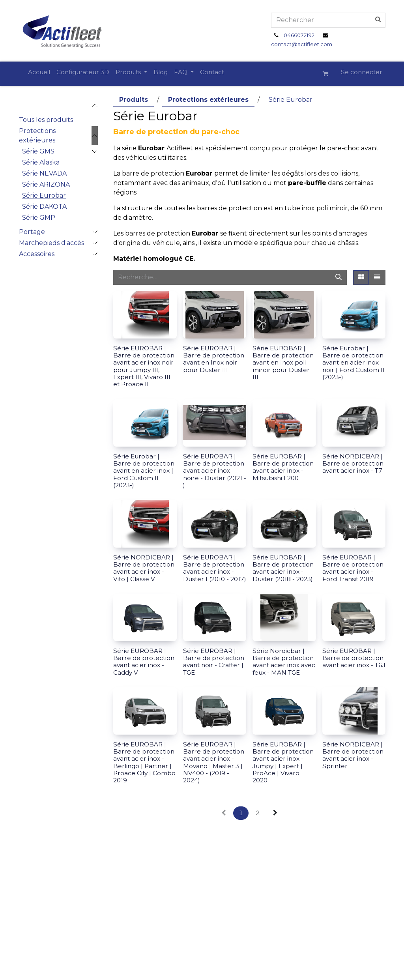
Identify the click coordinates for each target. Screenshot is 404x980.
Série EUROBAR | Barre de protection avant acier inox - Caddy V (144, 662)
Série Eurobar (44, 195)
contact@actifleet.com (302, 44)
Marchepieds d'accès (51, 243)
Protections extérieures (37, 136)
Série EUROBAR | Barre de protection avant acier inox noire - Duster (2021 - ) (215, 471)
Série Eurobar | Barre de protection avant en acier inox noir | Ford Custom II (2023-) (353, 363)
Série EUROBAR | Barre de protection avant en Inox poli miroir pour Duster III (283, 363)
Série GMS (38, 151)
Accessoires (37, 254)
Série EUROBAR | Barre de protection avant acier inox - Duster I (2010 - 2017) (215, 568)
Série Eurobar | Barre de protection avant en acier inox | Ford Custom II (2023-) (144, 471)
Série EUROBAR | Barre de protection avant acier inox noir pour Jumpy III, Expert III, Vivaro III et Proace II (144, 366)
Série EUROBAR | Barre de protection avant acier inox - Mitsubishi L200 (283, 467)
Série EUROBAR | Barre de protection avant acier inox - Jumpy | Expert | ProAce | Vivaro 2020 (283, 762)
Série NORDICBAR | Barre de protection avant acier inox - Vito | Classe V (144, 568)
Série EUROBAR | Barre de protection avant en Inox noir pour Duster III (214, 359)
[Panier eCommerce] (329, 74)
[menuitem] (39, 72)
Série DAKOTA (44, 207)
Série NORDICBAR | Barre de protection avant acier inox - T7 (353, 463)
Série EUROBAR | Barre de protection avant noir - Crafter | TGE (214, 662)
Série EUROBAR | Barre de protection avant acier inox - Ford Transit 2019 (353, 568)
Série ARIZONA (46, 184)
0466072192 (299, 35)
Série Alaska (41, 162)
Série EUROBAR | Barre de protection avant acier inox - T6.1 (354, 658)
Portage (32, 232)
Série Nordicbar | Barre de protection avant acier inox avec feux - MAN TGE (284, 662)
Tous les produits (46, 120)
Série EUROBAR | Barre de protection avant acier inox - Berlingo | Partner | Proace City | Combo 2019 (144, 762)
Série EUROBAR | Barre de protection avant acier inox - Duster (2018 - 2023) (283, 568)
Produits (134, 100)
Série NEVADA (44, 173)
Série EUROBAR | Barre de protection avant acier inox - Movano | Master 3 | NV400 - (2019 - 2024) (214, 762)
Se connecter (362, 72)
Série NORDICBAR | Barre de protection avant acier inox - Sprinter (353, 755)
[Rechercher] (339, 277)
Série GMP (39, 218)
